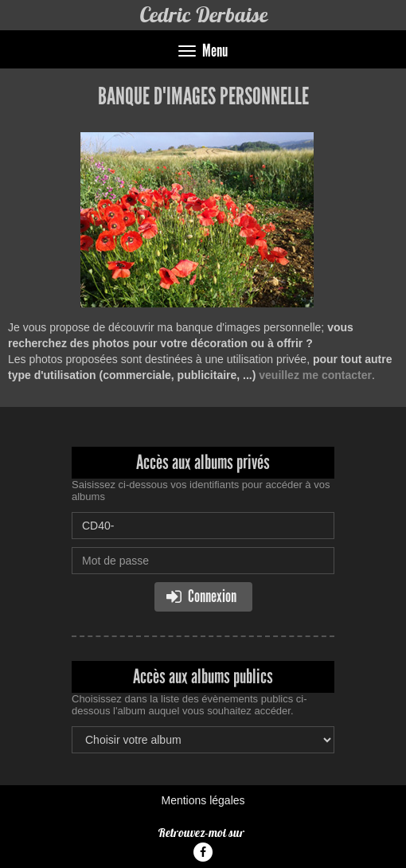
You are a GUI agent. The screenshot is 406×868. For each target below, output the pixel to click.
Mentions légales (203, 800)
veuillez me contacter (315, 375)
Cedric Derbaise (203, 15)
